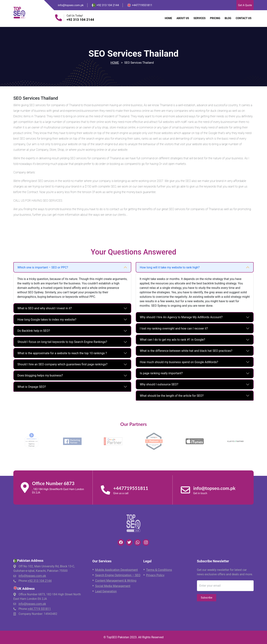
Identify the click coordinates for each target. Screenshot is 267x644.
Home (168, 18)
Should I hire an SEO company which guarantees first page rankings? (62, 364)
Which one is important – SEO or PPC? (43, 267)
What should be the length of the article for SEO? (172, 396)
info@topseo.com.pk (71, 5)
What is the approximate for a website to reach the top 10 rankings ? (62, 353)
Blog (228, 18)
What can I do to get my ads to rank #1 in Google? (172, 340)
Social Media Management (113, 586)
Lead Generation (106, 591)
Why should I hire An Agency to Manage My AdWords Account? (181, 317)
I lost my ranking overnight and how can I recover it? (174, 328)
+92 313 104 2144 (80, 20)
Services (200, 18)
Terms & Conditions (159, 570)
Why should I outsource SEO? (159, 384)
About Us (183, 18)
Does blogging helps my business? (40, 375)
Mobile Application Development (116, 570)
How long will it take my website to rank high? (170, 267)
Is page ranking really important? (161, 373)
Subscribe (207, 598)
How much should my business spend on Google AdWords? (179, 362)
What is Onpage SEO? (32, 387)
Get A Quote (245, 5)
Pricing (215, 18)
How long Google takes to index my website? (47, 320)
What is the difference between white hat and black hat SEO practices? (186, 351)
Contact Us (244, 18)
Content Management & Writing (116, 581)
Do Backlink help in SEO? (34, 331)
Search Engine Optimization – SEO (118, 575)
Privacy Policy (155, 575)
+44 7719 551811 (39, 609)
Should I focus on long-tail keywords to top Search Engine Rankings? (62, 342)
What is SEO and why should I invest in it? (45, 308)
